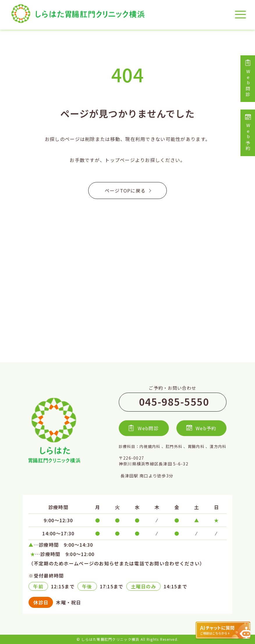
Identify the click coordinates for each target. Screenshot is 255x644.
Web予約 (248, 133)
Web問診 (248, 79)
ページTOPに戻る (128, 190)
